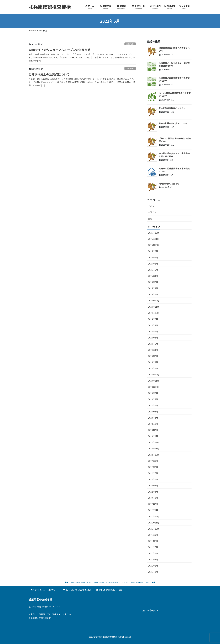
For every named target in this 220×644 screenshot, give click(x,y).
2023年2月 (153, 430)
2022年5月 (153, 486)
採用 (150, 219)
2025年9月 (153, 251)
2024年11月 (154, 307)
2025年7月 (153, 257)
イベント (152, 206)
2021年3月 (153, 559)
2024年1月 (153, 368)
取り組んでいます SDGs (77, 590)
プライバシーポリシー (44, 590)
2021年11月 (154, 523)
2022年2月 (153, 504)
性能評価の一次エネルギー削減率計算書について (174, 65)
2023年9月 (153, 393)
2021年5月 (153, 553)
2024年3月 (153, 356)
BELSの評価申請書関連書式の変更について (175, 95)
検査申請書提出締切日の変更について (174, 50)
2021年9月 (153, 535)
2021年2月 (153, 566)
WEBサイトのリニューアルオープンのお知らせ (60, 50)
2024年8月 (153, 325)
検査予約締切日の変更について (173, 123)
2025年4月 (153, 276)
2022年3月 (153, 498)
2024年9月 (153, 319)
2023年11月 (154, 381)
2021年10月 (154, 529)
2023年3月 (153, 424)
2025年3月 (153, 282)
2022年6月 (153, 479)
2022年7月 (153, 473)
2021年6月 (153, 547)
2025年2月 (153, 288)
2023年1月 (153, 436)
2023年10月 (154, 387)
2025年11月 (154, 239)
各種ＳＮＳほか (109, 590)
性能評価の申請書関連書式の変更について (174, 80)
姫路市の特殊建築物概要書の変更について (174, 170)
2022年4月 (153, 492)
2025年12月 (154, 233)
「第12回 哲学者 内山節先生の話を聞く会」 (175, 140)
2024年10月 (154, 313)
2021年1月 (153, 572)
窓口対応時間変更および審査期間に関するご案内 (174, 155)
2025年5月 (153, 270)
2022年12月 (154, 442)
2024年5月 (153, 344)
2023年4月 (153, 418)
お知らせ (130, 44)
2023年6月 (153, 412)
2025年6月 (153, 264)
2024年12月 (154, 301)
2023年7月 (153, 405)
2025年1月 (153, 294)
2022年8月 (153, 467)
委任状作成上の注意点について (49, 74)
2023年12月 (154, 375)
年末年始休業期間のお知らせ (172, 108)
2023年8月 (153, 399)
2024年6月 (153, 338)
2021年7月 (153, 541)
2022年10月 (154, 455)
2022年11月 (154, 448)
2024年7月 (153, 331)
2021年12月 (154, 516)
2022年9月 (153, 461)
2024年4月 (153, 350)
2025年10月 (154, 245)
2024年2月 (153, 362)
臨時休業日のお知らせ (169, 184)
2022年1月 (153, 510)
